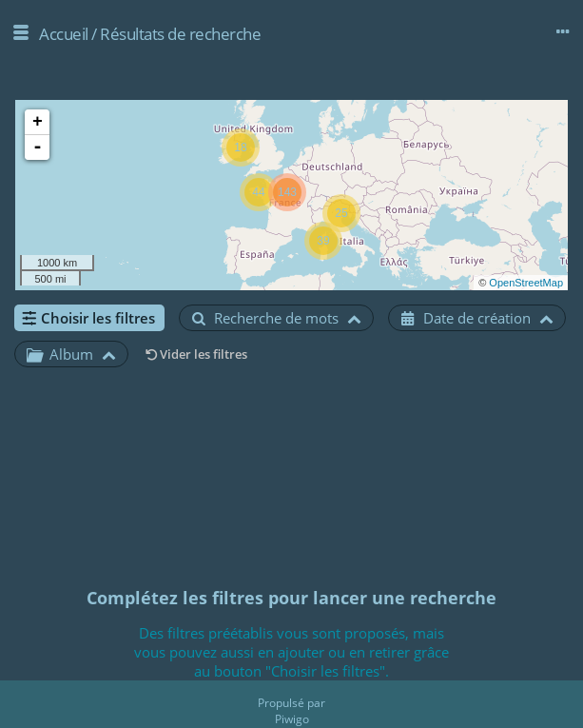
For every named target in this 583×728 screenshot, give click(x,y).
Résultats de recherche (180, 34)
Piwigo (292, 719)
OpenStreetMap (526, 283)
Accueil (64, 34)
